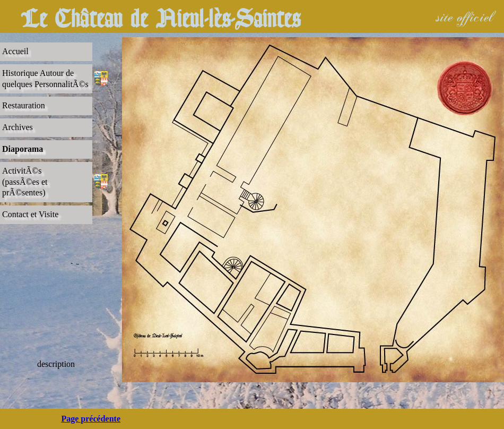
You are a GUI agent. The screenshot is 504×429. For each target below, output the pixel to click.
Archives (18, 127)
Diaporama (23, 149)
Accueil (15, 51)
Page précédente (91, 419)
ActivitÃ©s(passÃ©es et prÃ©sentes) (25, 182)
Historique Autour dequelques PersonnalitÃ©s (45, 79)
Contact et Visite (30, 214)
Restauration (24, 105)
